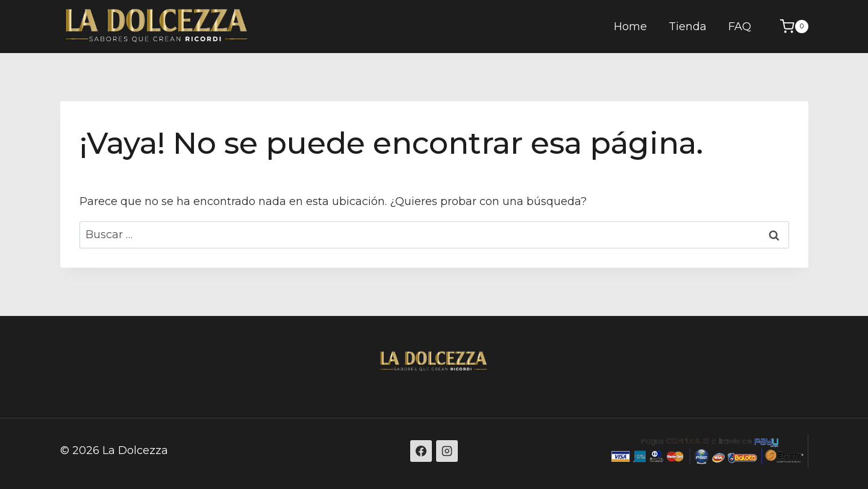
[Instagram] (447, 451)
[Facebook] (421, 451)
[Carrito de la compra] (788, 27)
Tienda (688, 27)
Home (630, 27)
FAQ (740, 27)
